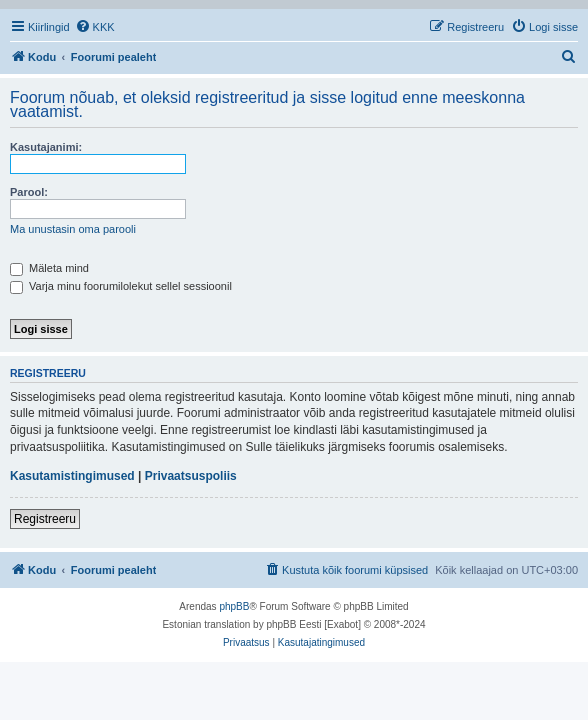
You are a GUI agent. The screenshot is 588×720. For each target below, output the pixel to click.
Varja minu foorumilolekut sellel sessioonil (121, 286)
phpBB (234, 606)
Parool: (29, 192)
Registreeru (45, 519)
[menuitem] (95, 27)
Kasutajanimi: (46, 147)
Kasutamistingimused (72, 476)
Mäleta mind (49, 268)
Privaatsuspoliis (191, 476)
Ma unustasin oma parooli (73, 229)
